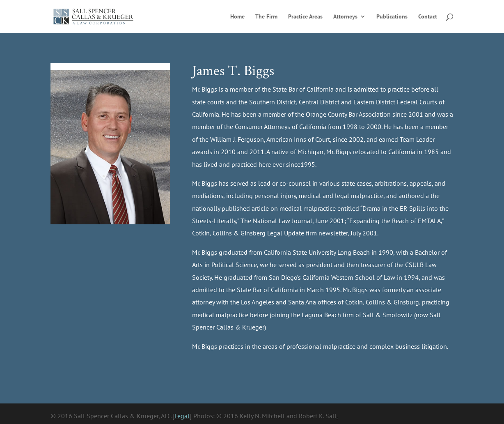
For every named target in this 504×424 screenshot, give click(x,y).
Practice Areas (305, 17)
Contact (428, 17)
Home (237, 17)
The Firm (266, 17)
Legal (182, 416)
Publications (392, 17)
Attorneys (345, 17)
